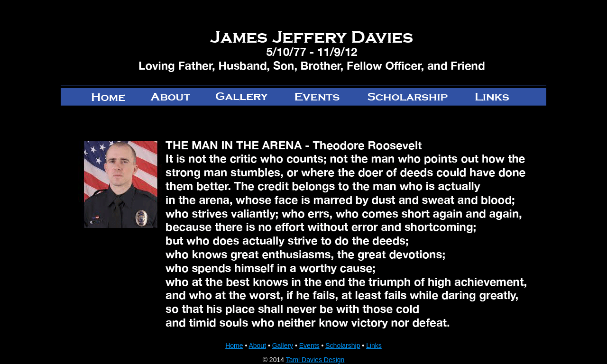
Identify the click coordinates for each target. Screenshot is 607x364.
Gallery (283, 346)
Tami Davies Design (315, 360)
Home (234, 346)
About (257, 346)
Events (309, 346)
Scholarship (343, 346)
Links (374, 346)
